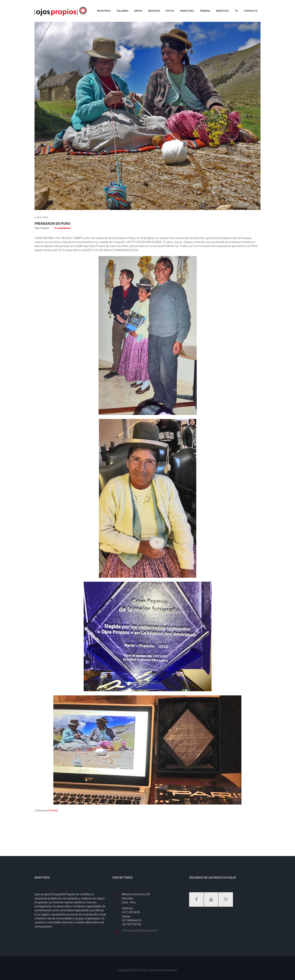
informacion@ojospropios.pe (140, 930)
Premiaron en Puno (53, 224)
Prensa (53, 810)
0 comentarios (62, 228)
